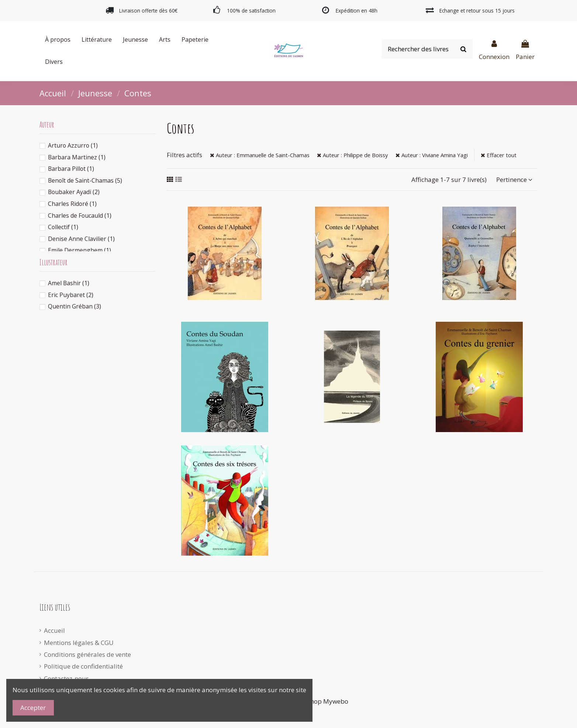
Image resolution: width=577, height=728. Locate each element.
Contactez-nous (66, 678)
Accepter (33, 708)
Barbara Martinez (77, 157)
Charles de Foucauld (80, 215)
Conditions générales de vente (87, 654)
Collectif (63, 227)
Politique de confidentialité (83, 666)
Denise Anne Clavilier (81, 239)
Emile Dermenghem (80, 250)
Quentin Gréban (75, 306)
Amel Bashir (69, 283)
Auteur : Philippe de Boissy (352, 155)
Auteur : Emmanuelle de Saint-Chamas (260, 155)
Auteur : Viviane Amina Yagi (432, 155)
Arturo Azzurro (73, 145)
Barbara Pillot (71, 169)
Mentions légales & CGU (79, 643)
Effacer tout (499, 155)
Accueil (54, 630)
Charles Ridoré (72, 204)
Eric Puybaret (71, 295)
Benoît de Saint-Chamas (85, 180)
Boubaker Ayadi (74, 192)
